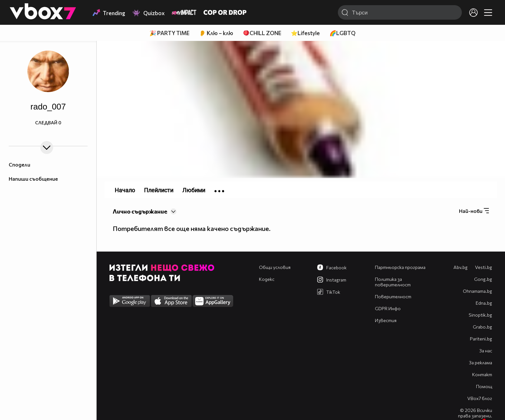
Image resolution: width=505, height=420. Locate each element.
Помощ (484, 386)
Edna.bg (484, 303)
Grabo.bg (482, 327)
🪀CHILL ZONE (262, 33)
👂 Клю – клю (216, 33)
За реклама (481, 363)
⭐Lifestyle (305, 33)
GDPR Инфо (388, 308)
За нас (486, 351)
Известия (386, 320)
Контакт (482, 374)
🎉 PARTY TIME (169, 33)
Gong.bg (483, 279)
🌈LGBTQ (343, 33)
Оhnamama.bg (477, 291)
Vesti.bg (484, 267)
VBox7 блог (480, 398)
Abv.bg (461, 267)
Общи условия (275, 267)
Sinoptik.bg (480, 315)
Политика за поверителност (393, 282)
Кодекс (267, 279)
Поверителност (393, 296)
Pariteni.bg (481, 339)
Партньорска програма (400, 267)
